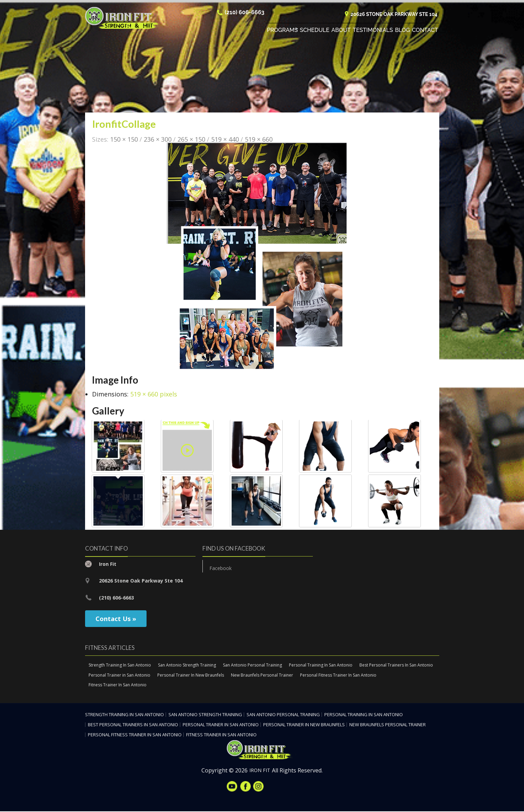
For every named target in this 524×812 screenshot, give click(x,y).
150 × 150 (124, 140)
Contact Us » (116, 619)
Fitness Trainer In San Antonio (118, 685)
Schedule (315, 31)
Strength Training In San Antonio (120, 665)
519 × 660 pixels (154, 394)
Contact (425, 31)
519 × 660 (259, 140)
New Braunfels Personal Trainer (262, 675)
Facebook (221, 568)
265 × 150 (191, 140)
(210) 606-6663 (244, 13)
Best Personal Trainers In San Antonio (396, 665)
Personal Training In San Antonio (321, 665)
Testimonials (373, 31)
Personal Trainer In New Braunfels (191, 675)
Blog (402, 31)
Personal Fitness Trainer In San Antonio (338, 675)
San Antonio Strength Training (187, 665)
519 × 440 (225, 140)
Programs (282, 31)
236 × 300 (158, 140)
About (341, 31)
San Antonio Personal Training (252, 665)
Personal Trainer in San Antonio (119, 675)
